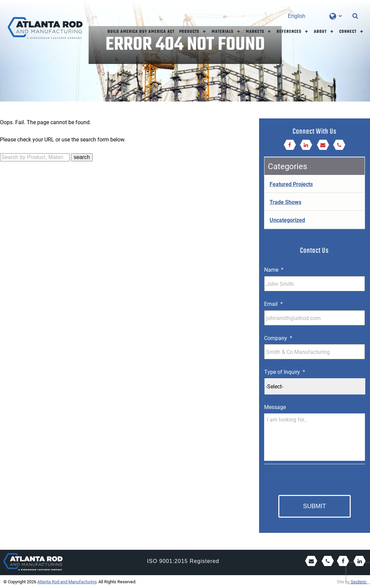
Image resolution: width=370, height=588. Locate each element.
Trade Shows (285, 202)
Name (274, 270)
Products (189, 32)
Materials (223, 32)
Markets (255, 32)
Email (273, 304)
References (289, 32)
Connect (348, 32)
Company (278, 338)
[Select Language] (315, 16)
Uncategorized (287, 220)
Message (275, 407)
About (320, 32)
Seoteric (359, 582)
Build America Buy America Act (141, 32)
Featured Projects (291, 184)
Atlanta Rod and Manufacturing (67, 582)
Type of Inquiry (285, 372)
